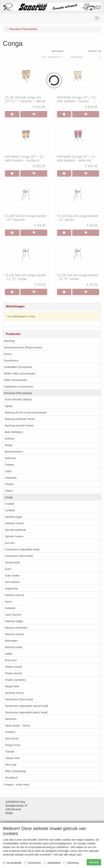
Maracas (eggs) (14, 621)
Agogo (9, 406)
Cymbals (10, 510)
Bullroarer (11, 458)
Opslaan (94, 862)
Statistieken (52, 863)
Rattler (9, 654)
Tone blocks (12, 739)
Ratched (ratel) (14, 647)
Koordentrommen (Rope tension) (23, 347)
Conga (9, 497)
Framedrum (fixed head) (19, 556)
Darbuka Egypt (14, 517)
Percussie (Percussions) (18, 393)
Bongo (9, 445)
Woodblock (11, 778)
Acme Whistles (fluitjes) (18, 399)
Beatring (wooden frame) (19, 426)
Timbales (10, 732)
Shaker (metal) (13, 667)
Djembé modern (14, 536)
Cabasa (9, 465)
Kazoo (9, 602)
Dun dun (10, 543)
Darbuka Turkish (14, 523)
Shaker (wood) (13, 673)
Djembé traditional (15, 530)
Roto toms (11, 660)
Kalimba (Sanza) (15, 595)
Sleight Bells (12, 686)
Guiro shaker (12, 575)
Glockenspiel (12, 562)
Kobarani (10, 608)
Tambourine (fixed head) (19, 699)
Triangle (10, 752)
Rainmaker (11, 641)
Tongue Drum (13, 745)
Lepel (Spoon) (13, 615)
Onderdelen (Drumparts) (18, 367)
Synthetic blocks (14, 693)
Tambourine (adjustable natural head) (27, 706)
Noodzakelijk (12, 863)
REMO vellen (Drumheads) (20, 374)
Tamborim (11, 719)
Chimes (9, 484)
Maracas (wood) (14, 634)
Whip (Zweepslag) (15, 771)
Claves (9, 491)
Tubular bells (12, 758)
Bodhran (10, 439)
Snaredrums (11, 361)
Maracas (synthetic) (16, 628)
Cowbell (10, 504)
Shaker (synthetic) (15, 680)
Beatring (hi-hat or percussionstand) (26, 412)
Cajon (8, 471)
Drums (8, 354)
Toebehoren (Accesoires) (18, 387)
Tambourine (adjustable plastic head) (26, 712)
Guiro (8, 569)
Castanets (11, 478)
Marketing (71, 863)
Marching (9, 341)
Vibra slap (11, 765)
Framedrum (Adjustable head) (22, 549)
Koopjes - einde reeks (17, 785)
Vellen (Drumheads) (15, 380)
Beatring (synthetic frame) (20, 419)
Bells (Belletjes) (14, 432)
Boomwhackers (14, 452)
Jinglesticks (12, 589)
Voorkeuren (32, 863)
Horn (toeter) (12, 582)
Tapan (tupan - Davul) (17, 725)
